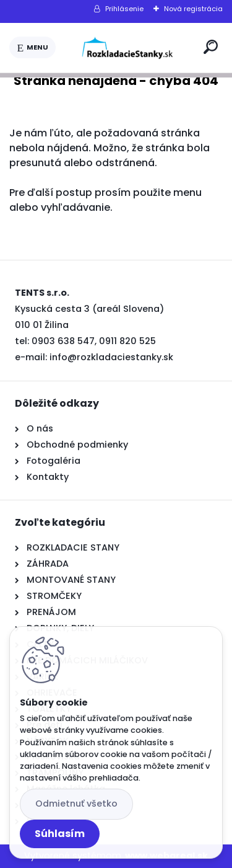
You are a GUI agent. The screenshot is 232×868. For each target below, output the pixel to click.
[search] (211, 47)
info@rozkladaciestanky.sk (111, 357)
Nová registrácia (193, 9)
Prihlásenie (124, 9)
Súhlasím (60, 834)
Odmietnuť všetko (76, 804)
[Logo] (127, 48)
